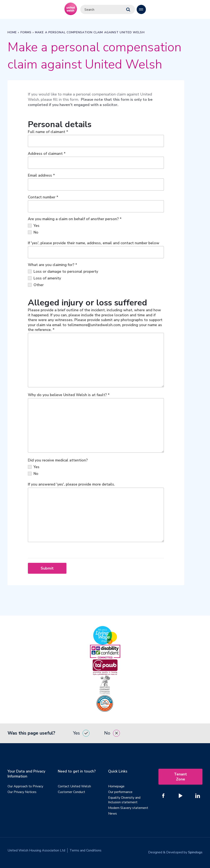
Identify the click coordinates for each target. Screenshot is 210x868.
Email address (41, 176)
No (33, 232)
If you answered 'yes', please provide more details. (71, 485)
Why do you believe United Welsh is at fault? (69, 395)
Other (36, 285)
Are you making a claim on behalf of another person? (75, 219)
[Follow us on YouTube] (180, 797)
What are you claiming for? (52, 265)
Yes (34, 226)
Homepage (116, 788)
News (113, 815)
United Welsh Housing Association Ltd (36, 852)
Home (12, 32)
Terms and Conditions (86, 852)
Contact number (43, 197)
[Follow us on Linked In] (198, 797)
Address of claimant (47, 154)
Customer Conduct (71, 793)
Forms (26, 32)
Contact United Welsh (74, 788)
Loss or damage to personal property (63, 272)
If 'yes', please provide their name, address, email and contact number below (94, 243)
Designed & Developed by (175, 852)
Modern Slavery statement (128, 809)
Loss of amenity (44, 278)
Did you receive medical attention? (58, 461)
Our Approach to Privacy (25, 788)
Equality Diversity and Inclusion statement (124, 801)
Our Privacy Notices (22, 793)
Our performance (120, 793)
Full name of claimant (48, 132)
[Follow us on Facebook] (163, 797)
